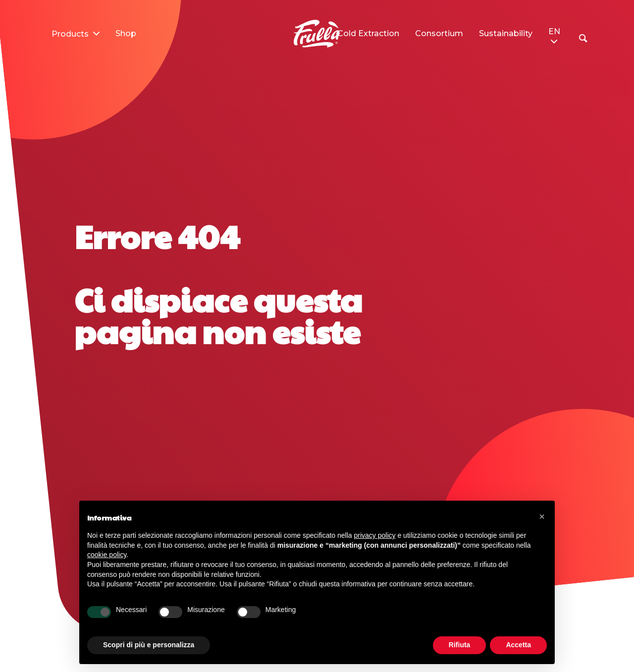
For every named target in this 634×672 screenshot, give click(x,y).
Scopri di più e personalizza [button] (149, 645)
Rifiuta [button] (460, 645)
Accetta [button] (518, 645)
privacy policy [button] (375, 535)
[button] (542, 517)
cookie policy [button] (107, 555)
